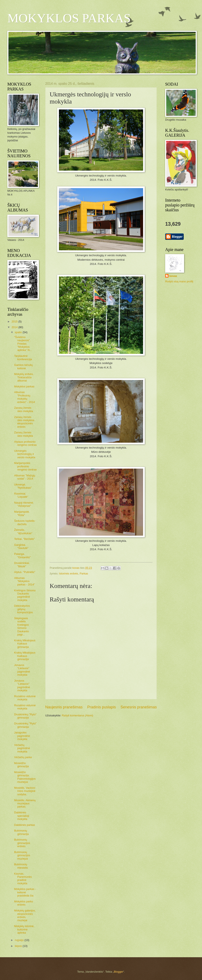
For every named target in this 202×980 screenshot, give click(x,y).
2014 (15, 327)
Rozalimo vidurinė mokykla (25, 698)
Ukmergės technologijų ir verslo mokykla (25, 454)
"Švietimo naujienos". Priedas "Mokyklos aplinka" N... (23, 344)
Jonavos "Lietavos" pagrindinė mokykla (22, 670)
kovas (173, 276)
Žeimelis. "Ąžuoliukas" (23, 531)
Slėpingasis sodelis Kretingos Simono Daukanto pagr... (21, 626)
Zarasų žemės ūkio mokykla (23, 409)
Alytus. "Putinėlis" (25, 572)
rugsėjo (20, 940)
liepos (19, 946)
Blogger (118, 972)
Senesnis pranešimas (139, 707)
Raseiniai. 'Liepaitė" (21, 495)
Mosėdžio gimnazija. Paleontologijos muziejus (25, 777)
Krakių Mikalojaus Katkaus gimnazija (25, 644)
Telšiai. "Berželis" (24, 539)
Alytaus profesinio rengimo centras (25, 443)
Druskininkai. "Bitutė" (22, 565)
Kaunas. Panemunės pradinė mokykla (23, 878)
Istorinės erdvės (68, 574)
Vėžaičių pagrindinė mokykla (22, 748)
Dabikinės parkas (25, 825)
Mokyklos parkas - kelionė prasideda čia (25, 892)
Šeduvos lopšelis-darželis (25, 522)
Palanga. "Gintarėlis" (22, 555)
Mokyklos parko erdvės (23, 903)
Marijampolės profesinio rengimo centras (25, 466)
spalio (19, 332)
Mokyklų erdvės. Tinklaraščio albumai (24, 377)
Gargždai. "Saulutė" (21, 546)
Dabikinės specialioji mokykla (22, 816)
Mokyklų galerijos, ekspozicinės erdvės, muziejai (25, 915)
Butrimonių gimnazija (21, 832)
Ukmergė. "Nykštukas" (23, 486)
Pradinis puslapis (101, 707)
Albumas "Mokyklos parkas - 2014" (24, 581)
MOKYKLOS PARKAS (69, 18)
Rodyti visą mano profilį (179, 281)
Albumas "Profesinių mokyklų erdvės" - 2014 (24, 397)
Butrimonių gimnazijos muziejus (22, 855)
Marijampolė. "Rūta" (22, 513)
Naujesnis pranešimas (64, 707)
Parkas (84, 574)
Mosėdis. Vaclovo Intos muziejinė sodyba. (25, 791)
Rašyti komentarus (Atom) (78, 715)
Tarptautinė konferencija (23, 357)
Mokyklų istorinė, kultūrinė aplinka (24, 929)
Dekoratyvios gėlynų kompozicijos (23, 609)
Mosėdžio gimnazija (21, 765)
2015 (15, 321)
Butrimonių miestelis (21, 866)
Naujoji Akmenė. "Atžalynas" (24, 504)
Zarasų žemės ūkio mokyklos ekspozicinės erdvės (24, 422)
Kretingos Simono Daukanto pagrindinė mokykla (25, 595)
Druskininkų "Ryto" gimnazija (25, 716)
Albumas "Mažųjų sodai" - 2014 (25, 477)
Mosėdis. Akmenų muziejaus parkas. (25, 803)
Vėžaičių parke (23, 757)
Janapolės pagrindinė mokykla (22, 736)
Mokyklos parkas (24, 386)
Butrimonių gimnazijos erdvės (22, 843)
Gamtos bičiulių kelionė (23, 367)
